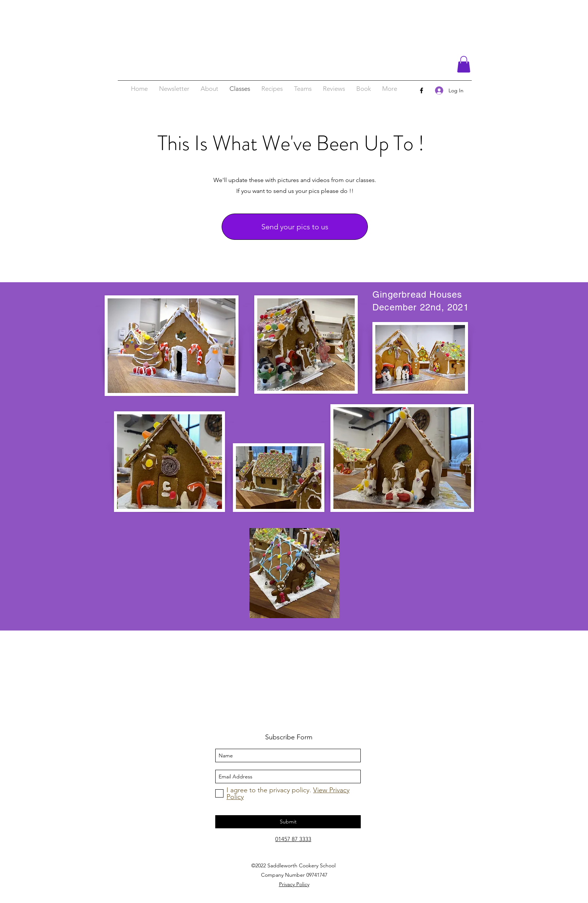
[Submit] (288, 822)
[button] (464, 64)
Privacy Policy (294, 884)
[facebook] (421, 90)
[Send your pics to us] (295, 227)
